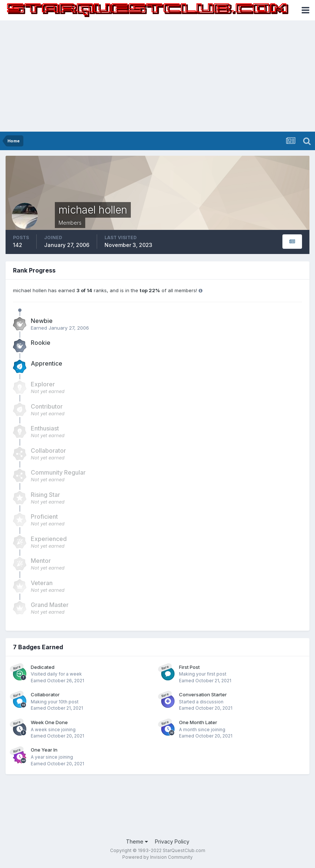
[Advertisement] (157, 76)
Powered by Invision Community (157, 857)
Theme (137, 841)
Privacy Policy (172, 841)
